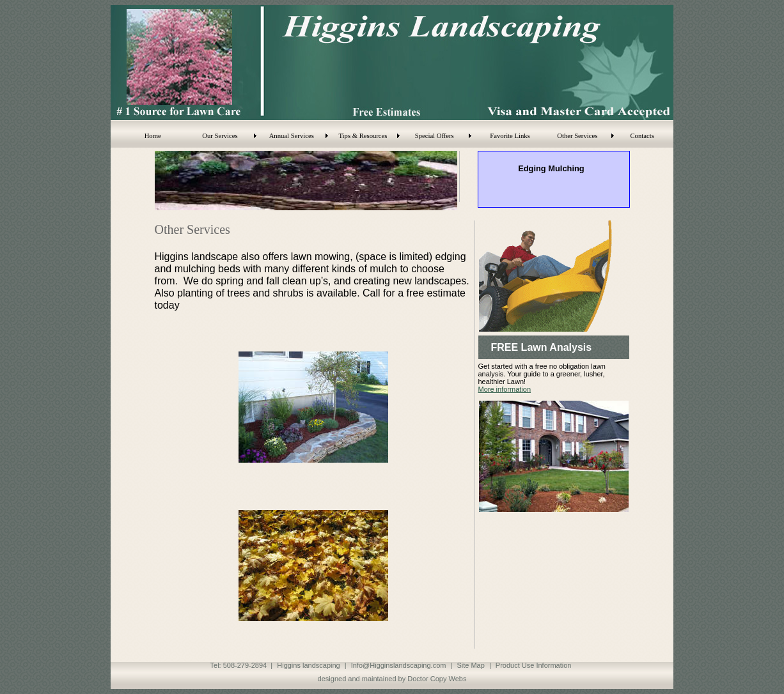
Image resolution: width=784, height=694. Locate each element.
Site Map (470, 665)
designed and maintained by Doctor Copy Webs (392, 679)
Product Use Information (534, 665)
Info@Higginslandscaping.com (399, 665)
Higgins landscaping (308, 665)
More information (505, 389)
